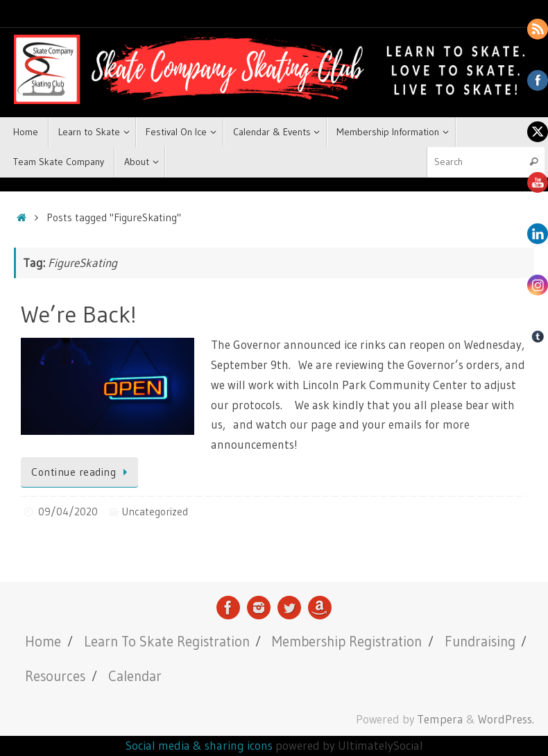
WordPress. (506, 719)
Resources (55, 676)
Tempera (440, 719)
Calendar (135, 676)
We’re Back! (79, 314)
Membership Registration (347, 641)
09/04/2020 (68, 512)
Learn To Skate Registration (167, 641)
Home (43, 641)
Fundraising (480, 641)
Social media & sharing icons (200, 745)
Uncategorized (155, 512)
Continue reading (82, 472)
